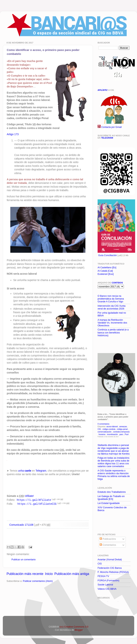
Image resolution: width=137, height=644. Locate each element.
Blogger (79, 630)
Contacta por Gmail (112, 127)
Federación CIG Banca (110, 568)
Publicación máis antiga (72, 574)
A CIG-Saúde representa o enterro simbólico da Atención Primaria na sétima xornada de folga (114, 475)
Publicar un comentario (24, 559)
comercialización (105, 432)
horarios (102, 434)
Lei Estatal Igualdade (109, 503)
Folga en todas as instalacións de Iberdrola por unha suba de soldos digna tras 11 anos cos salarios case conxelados (113, 462)
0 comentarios (104, 424)
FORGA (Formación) (108, 581)
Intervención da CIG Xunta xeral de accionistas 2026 (111, 307)
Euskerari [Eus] (106, 274)
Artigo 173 (13, 134)
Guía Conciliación (108, 255)
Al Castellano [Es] (107, 268)
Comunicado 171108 (21, 524)
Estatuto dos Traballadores (112, 492)
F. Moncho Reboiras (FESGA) (113, 572)
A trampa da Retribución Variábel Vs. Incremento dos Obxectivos (112, 323)
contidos (117, 283)
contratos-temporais (121, 432)
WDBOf (103, 601)
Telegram (41, 471)
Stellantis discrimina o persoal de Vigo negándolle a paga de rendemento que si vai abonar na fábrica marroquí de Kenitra (114, 449)
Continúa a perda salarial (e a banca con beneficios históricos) (113, 332)
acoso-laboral (112, 427)
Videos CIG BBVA (107, 589)
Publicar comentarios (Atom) (38, 581)
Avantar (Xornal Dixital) (110, 560)
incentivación (112, 434)
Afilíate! (103, 90)
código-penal (122, 429)
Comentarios (108, 545)
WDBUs (113, 601)
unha (25, 471)
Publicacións (108, 539)
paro (121, 434)
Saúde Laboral (105, 585)
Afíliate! (29, 496)
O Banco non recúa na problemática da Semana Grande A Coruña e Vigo (111, 299)
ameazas (123, 427)
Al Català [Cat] (105, 271)
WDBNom (124, 601)
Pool (127, 434)
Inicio (49, 574)
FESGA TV (103, 576)
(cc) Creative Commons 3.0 (74, 627)
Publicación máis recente (25, 574)
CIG (99, 429)
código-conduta (109, 429)
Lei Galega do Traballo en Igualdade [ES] (111, 498)
